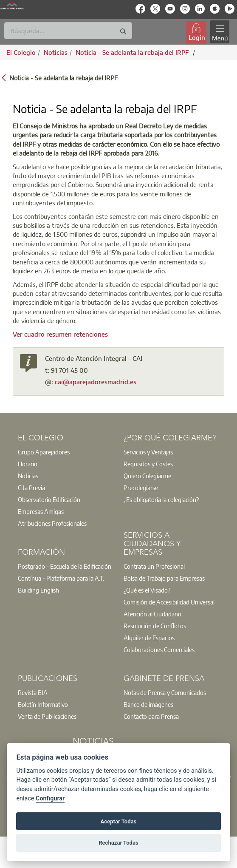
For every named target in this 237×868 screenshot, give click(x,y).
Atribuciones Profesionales (52, 523)
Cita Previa (31, 488)
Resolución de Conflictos (155, 626)
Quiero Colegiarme (147, 476)
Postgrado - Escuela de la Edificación (65, 566)
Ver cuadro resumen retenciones (60, 334)
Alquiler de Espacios (149, 638)
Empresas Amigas (41, 511)
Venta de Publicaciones (47, 716)
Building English (38, 590)
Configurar (50, 799)
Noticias (28, 476)
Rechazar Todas (118, 843)
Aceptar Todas (119, 821)
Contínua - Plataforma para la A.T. (61, 578)
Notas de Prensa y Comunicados (165, 692)
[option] (66, 452)
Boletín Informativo (43, 704)
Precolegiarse (141, 488)
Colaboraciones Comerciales (159, 650)
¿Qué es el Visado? (147, 590)
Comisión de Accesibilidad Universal (169, 602)
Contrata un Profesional (154, 566)
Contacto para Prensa (151, 716)
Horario (28, 464)
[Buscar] (68, 31)
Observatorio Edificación (49, 499)
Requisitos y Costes (148, 464)
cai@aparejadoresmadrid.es (96, 382)
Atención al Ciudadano (152, 614)
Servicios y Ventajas (148, 452)
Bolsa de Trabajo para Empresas (164, 578)
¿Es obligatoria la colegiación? (161, 499)
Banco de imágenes (148, 704)
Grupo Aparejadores (44, 452)
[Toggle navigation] (220, 32)
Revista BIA (33, 692)
